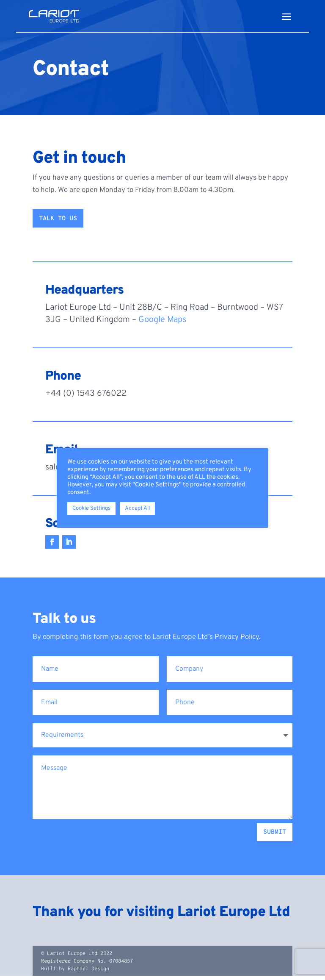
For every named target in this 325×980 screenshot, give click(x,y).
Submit (275, 837)
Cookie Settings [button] (91, 508)
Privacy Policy (237, 641)
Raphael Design (88, 973)
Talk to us (58, 223)
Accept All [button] (137, 508)
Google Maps (162, 324)
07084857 (121, 966)
